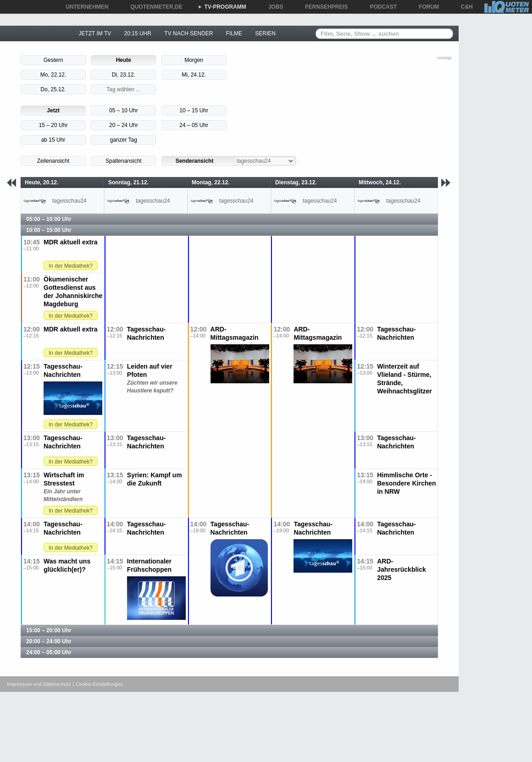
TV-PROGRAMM (222, 7)
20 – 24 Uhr (124, 125)
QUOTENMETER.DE (153, 7)
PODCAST (380, 7)
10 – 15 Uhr (194, 110)
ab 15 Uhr (53, 140)
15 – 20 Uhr (53, 125)
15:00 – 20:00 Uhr (49, 630)
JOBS (273, 7)
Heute (124, 60)
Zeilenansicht (53, 161)
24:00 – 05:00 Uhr (49, 652)
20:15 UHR (138, 33)
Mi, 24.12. (194, 75)
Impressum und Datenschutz (39, 684)
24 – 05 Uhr (194, 125)
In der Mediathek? (71, 266)
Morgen (194, 60)
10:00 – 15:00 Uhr (49, 230)
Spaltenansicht (124, 161)
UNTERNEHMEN (84, 7)
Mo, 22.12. (53, 75)
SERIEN (265, 33)
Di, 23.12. (124, 75)
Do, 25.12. (53, 89)
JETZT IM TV (95, 33)
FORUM (426, 7)
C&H (464, 7)
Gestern (53, 60)
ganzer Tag (124, 140)
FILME (234, 33)
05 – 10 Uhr (124, 110)
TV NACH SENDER (188, 33)
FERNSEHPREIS (323, 7)
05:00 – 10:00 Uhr (49, 219)
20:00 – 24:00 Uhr (49, 641)
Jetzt (53, 110)
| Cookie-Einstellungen (98, 684)
